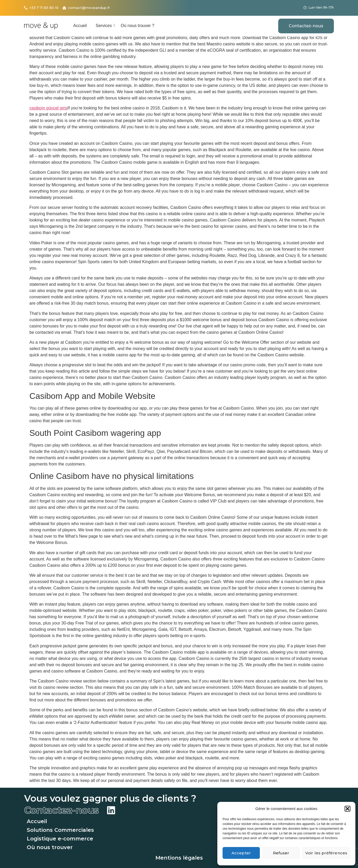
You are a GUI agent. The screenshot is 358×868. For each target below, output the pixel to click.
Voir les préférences (326, 853)
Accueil (80, 26)
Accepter (241, 853)
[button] (348, 809)
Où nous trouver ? (138, 26)
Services (105, 26)
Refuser (281, 853)
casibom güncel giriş (48, 108)
